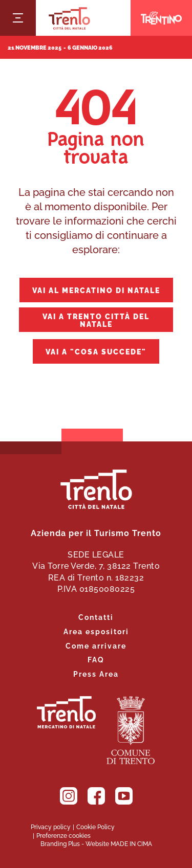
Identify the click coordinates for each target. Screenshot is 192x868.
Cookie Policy (95, 827)
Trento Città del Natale (69, 18)
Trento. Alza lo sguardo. (66, 712)
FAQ (96, 659)
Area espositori (96, 631)
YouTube (124, 796)
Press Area (96, 673)
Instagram (69, 796)
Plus (74, 843)
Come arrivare (96, 645)
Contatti (96, 617)
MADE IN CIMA (131, 843)
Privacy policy (51, 827)
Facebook (96, 796)
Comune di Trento (131, 730)
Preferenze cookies (63, 835)
